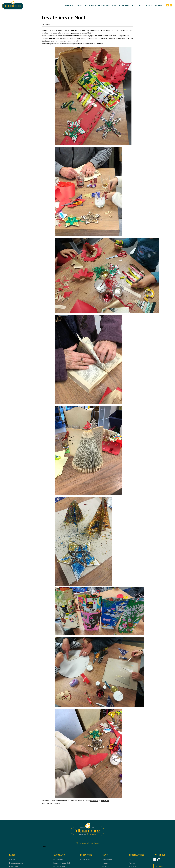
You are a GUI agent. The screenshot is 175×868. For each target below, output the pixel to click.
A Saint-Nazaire (86, 859)
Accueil (12, 859)
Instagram (105, 801)
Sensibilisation (107, 859)
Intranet (159, 5)
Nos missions (58, 859)
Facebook (94, 801)
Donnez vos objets (73, 5)
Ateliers (132, 863)
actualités (55, 803)
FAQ (130, 859)
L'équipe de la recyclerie (62, 863)
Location (105, 863)
